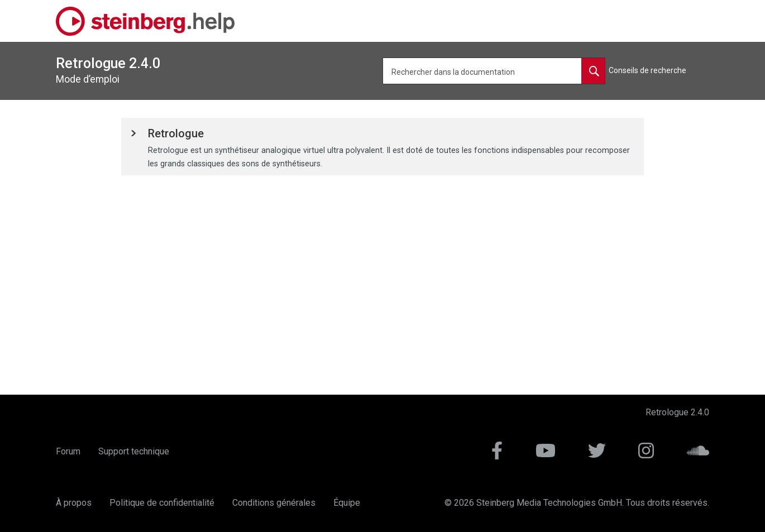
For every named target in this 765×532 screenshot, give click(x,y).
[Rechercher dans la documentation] (593, 71)
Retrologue (176, 133)
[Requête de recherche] (494, 71)
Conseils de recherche (647, 70)
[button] (176, 134)
